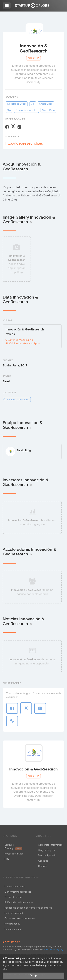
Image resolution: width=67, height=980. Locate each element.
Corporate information (50, 845)
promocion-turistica (26, 110)
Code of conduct (14, 913)
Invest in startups (14, 854)
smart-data (48, 110)
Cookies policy (13, 929)
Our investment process (18, 892)
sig (9, 110)
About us (43, 861)
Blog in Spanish (47, 855)
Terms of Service (14, 897)
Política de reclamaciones (19, 902)
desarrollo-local (17, 104)
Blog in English (46, 850)
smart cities (46, 104)
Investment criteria (15, 886)
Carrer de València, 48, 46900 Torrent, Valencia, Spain (23, 342)
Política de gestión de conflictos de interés (28, 908)
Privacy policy (12, 924)
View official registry (53, 950)
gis (33, 104)
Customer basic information (20, 918)
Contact (42, 866)
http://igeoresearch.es (24, 143)
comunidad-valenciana (16, 399)
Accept (33, 975)
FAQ (7, 859)
